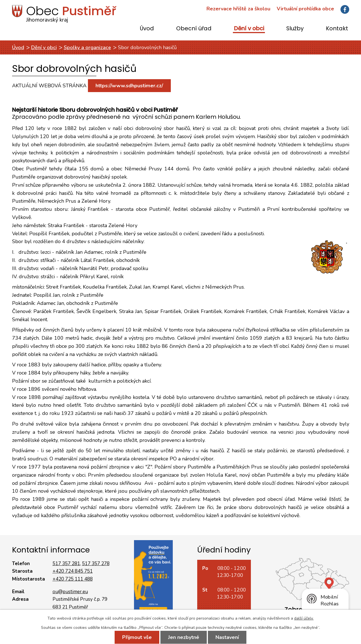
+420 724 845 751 (73, 571)
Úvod (147, 29)
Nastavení (227, 637)
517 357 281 (66, 564)
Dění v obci (249, 29)
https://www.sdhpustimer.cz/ (129, 86)
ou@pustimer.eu (70, 592)
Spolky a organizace (87, 47)
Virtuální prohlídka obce (305, 9)
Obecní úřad (194, 29)
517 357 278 (96, 564)
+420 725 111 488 (73, 579)
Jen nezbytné (184, 637)
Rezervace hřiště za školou (238, 9)
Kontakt (337, 29)
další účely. (304, 618)
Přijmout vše (137, 637)
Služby (295, 29)
